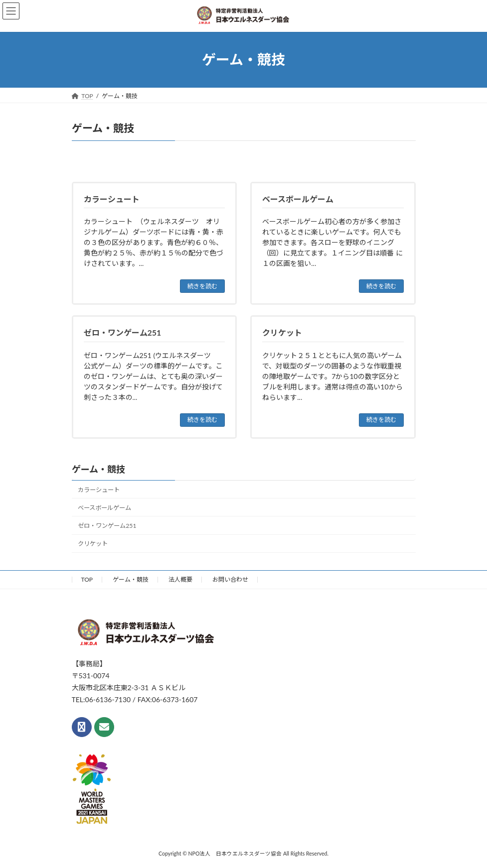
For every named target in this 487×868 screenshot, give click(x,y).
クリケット (93, 543)
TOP (87, 578)
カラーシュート (99, 489)
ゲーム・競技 (98, 468)
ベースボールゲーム (104, 507)
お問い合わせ (230, 578)
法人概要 (180, 578)
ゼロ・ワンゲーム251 (107, 525)
